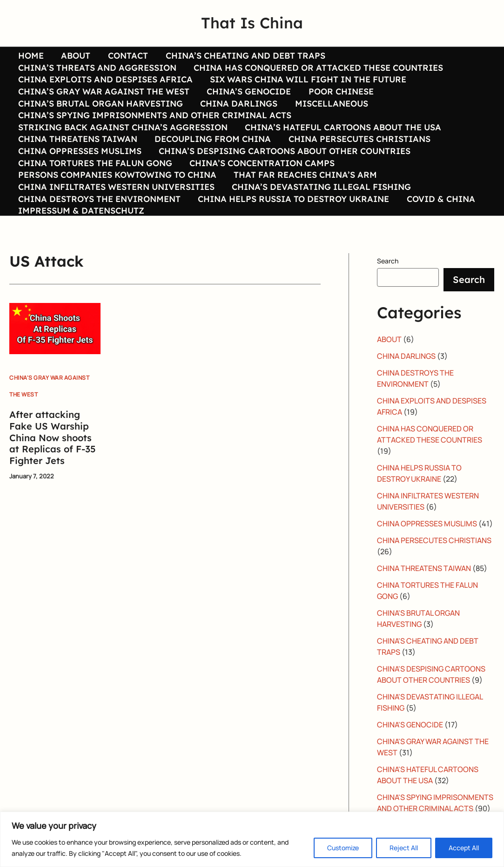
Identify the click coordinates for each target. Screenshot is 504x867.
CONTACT (126, 56)
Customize (343, 848)
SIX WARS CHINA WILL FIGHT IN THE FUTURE (307, 84)
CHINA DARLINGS (238, 111)
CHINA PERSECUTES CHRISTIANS (358, 153)
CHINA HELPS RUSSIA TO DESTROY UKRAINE (292, 222)
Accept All (464, 848)
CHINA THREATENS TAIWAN (77, 153)
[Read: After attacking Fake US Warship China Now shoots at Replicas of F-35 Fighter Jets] (55, 353)
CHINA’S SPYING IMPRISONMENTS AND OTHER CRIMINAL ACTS (154, 125)
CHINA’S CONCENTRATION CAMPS (261, 181)
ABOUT (75, 56)
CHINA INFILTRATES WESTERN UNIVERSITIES (116, 208)
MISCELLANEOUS (330, 111)
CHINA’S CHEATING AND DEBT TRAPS (243, 56)
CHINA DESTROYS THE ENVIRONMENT (99, 222)
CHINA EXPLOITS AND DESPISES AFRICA (105, 84)
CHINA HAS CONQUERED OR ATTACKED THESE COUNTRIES (317, 70)
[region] (252, 839)
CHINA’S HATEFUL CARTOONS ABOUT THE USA (342, 139)
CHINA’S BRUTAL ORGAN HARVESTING (100, 111)
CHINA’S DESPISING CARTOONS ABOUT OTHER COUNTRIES (284, 167)
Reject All (404, 848)
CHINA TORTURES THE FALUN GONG (95, 181)
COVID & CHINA (439, 222)
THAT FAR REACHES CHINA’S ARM (304, 195)
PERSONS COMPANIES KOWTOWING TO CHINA (117, 195)
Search (388, 286)
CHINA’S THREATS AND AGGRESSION (97, 70)
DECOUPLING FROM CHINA (212, 153)
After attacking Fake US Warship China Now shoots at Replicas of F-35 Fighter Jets (53, 463)
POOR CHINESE (339, 97)
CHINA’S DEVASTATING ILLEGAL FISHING (320, 208)
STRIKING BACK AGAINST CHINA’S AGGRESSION (122, 139)
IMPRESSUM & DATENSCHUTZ (81, 236)
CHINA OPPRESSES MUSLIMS (79, 167)
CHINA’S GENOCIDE (248, 97)
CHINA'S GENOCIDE (410, 750)
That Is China (252, 23)
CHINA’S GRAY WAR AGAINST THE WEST (103, 97)
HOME (30, 56)
